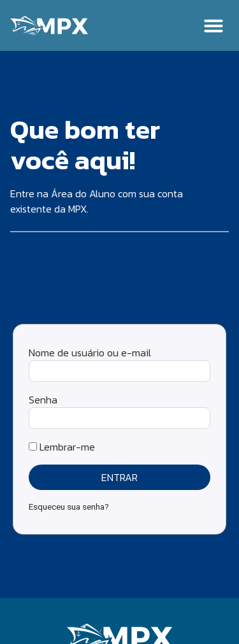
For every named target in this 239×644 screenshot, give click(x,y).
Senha (43, 400)
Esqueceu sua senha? (69, 507)
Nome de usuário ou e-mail (90, 353)
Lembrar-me (62, 447)
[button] (214, 25)
